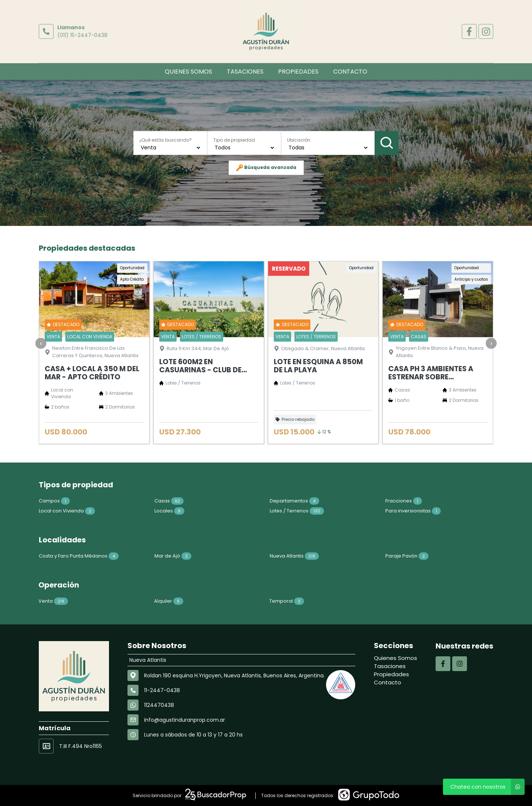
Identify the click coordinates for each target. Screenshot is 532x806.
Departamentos (260, 501)
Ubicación (299, 140)
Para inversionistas (379, 511)
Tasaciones (245, 72)
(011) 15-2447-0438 (82, 35)
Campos (20, 501)
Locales (135, 511)
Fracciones (369, 501)
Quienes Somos (188, 72)
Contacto (350, 72)
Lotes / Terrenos (262, 511)
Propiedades (298, 72)
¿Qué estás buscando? (166, 140)
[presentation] (41, 377)
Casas (135, 501)
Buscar (387, 143)
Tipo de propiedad (234, 140)
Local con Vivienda (33, 511)
